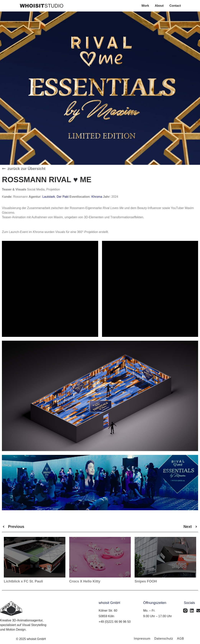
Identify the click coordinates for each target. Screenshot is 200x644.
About (159, 6)
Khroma (97, 197)
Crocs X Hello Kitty (85, 581)
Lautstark (49, 197)
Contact (175, 6)
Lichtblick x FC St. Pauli (23, 581)
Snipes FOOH (146, 581)
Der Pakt (63, 197)
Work (145, 6)
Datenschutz (164, 639)
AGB (180, 639)
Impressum (142, 639)
